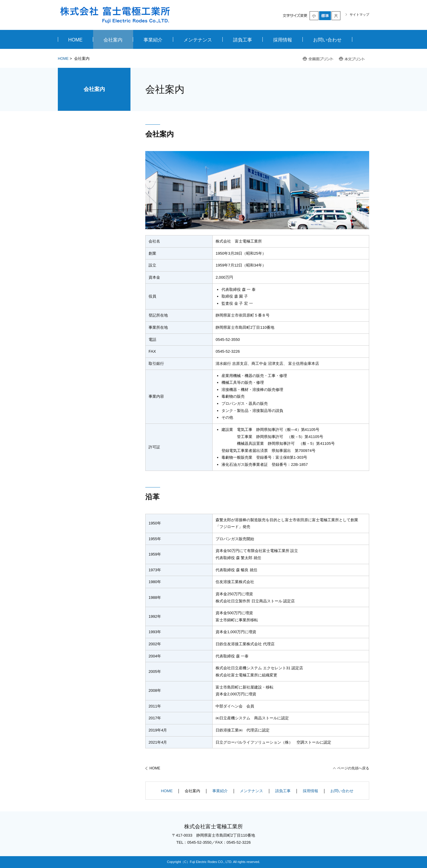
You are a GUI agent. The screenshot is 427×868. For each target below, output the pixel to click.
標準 (325, 16)
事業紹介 (220, 791)
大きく (336, 16)
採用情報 (310, 791)
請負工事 (283, 791)
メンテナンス (251, 791)
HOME (63, 59)
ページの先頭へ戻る (353, 768)
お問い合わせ (342, 791)
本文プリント (352, 59)
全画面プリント (318, 59)
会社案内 (94, 89)
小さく (314, 16)
